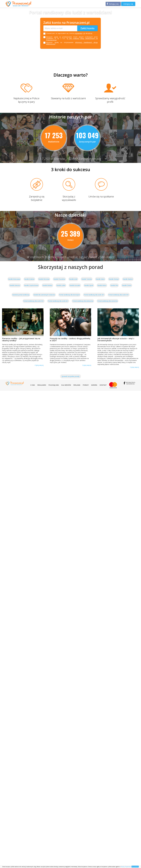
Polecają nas (54, 385)
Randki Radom (128, 279)
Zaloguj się (114, 4)
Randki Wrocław (44, 279)
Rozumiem (135, 867)
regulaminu (79, 33)
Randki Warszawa (14, 279)
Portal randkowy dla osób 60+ (58, 301)
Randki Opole (89, 285)
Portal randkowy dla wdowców (83, 301)
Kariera (94, 385)
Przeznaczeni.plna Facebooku (130, 383)
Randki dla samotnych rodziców (44, 295)
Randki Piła (114, 285)
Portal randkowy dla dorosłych (69, 295)
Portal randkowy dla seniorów (108, 301)
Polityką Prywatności (126, 867)
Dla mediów (66, 385)
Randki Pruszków (59, 279)
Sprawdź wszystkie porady (70, 376)
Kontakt (103, 385)
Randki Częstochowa (31, 285)
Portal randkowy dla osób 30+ (94, 295)
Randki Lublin (61, 285)
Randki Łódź (73, 279)
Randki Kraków (29, 279)
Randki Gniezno (15, 285)
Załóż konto (87, 28)
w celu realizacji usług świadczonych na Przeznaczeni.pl (72, 39)
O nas (33, 385)
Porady (86, 385)
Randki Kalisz (100, 279)
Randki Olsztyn (114, 279)
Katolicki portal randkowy (21, 295)
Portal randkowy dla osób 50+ (34, 301)
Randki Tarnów (87, 279)
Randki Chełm (127, 285)
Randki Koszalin (75, 285)
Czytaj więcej (39, 365)
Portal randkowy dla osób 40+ (119, 295)
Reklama (77, 385)
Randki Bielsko (47, 285)
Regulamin (42, 385)
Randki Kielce (102, 285)
